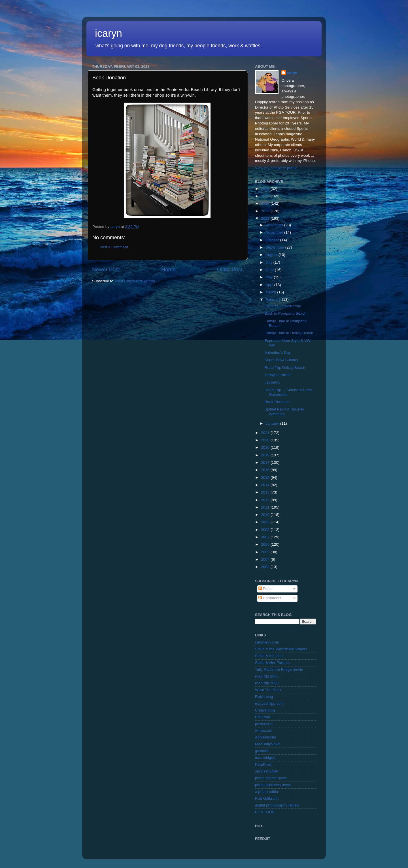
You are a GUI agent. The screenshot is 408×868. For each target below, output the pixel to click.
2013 (266, 492)
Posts (265, 589)
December (275, 225)
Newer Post (106, 269)
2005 (266, 552)
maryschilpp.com (269, 703)
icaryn (109, 33)
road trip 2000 (267, 683)
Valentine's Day (278, 353)
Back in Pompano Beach (286, 313)
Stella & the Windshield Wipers (281, 649)
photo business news (273, 785)
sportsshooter (267, 771)
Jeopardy (273, 382)
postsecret (264, 724)
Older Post (230, 269)
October (273, 240)
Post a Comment (114, 247)
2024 (266, 203)
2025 (266, 196)
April (270, 285)
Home (168, 269)
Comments (270, 598)
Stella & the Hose (270, 656)
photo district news (271, 778)
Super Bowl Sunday (281, 360)
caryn (292, 73)
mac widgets (266, 758)
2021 (266, 433)
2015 (266, 478)
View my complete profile (276, 168)
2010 (266, 515)
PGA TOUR (265, 812)
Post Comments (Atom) (135, 281)
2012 (266, 500)
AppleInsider (266, 737)
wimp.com (264, 730)
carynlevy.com (267, 642)
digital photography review (277, 805)
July (269, 262)
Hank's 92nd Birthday (283, 306)
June (270, 270)
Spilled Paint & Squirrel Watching (284, 411)
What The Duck (268, 690)
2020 (266, 440)
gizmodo (262, 751)
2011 (266, 507)
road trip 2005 (267, 676)
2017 (266, 462)
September (275, 247)
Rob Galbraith (267, 798)
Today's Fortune (278, 375)
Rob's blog (264, 697)
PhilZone (263, 717)
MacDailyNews (268, 744)
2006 (266, 544)
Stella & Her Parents (272, 663)
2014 (266, 485)
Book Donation (277, 402)
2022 (266, 218)
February (274, 299)
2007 (266, 537)
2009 (266, 522)
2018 (266, 455)
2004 (266, 559)
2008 (266, 530)
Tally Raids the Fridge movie (279, 669)
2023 (266, 211)
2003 (266, 567)
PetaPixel (263, 764)
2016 (266, 470)
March (271, 292)
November (275, 232)
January (273, 423)
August (272, 255)
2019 (266, 447)
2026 (266, 189)
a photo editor (267, 792)
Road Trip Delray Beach (285, 368)
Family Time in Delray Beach (289, 333)
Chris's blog (265, 710)
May (270, 277)
